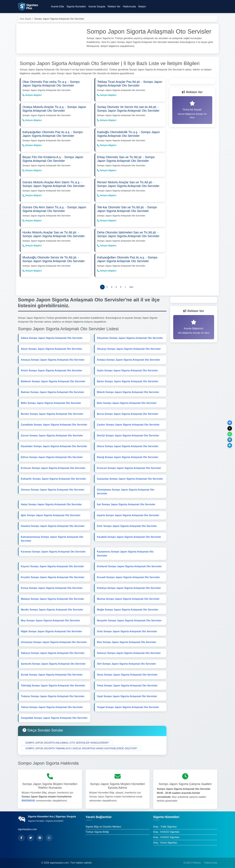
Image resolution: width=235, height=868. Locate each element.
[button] (67, 739)
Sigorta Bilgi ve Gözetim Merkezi (103, 823)
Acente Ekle (58, 7)
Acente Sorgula (97, 7)
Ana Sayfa (26, 19)
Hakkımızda (129, 7)
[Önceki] (125, 284)
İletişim (142, 7)
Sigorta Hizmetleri (76, 7)
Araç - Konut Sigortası (165, 839)
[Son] (131, 284)
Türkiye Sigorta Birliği (97, 829)
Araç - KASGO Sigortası (166, 829)
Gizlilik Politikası (192, 859)
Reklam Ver (114, 7)
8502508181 (29, 797)
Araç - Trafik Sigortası (165, 823)
